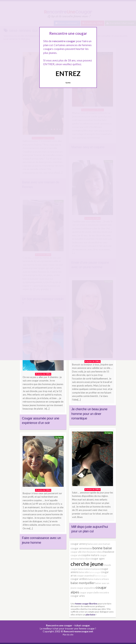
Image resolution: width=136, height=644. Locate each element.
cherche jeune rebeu (92, 552)
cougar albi (76, 552)
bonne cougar (101, 576)
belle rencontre (102, 593)
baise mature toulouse (89, 569)
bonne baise (102, 548)
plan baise (91, 614)
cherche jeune (87, 564)
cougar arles (78, 596)
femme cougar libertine (86, 603)
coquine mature (90, 555)
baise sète (84, 572)
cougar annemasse (81, 548)
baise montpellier (83, 583)
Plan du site (68, 635)
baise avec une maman (99, 544)
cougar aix (76, 555)
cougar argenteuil (86, 576)
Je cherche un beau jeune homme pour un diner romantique (89, 414)
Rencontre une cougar (59, 625)
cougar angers (87, 593)
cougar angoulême (86, 588)
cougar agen (97, 559)
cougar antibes (79, 579)
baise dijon (85, 559)
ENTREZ (68, 73)
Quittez (68, 83)
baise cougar (95, 572)
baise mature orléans (98, 579)
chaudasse (108, 552)
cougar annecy (79, 544)
